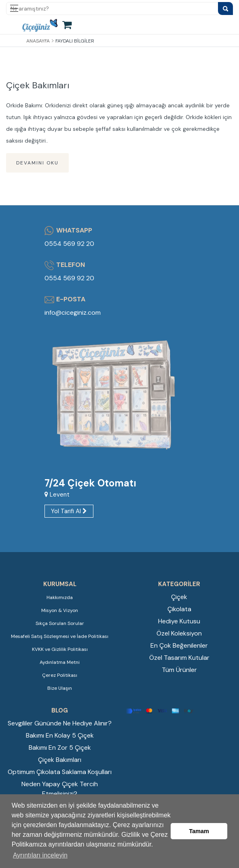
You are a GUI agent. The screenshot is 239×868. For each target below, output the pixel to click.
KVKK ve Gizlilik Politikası (60, 649)
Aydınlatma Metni (60, 662)
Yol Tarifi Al (69, 511)
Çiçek (179, 597)
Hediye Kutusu (179, 621)
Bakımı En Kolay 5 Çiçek (60, 735)
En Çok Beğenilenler (179, 645)
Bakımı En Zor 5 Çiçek (60, 748)
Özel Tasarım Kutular (179, 658)
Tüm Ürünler (179, 670)
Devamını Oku (37, 163)
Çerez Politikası (60, 675)
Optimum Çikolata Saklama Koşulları (60, 772)
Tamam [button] (199, 831)
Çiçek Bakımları (38, 85)
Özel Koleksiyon (179, 633)
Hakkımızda (60, 597)
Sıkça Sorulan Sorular (60, 623)
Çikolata (179, 609)
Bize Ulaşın (60, 688)
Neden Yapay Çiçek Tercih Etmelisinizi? (60, 789)
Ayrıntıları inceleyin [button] (40, 855)
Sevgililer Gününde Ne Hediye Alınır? (60, 723)
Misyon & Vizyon (60, 610)
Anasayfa (38, 41)
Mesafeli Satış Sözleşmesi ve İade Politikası (60, 636)
